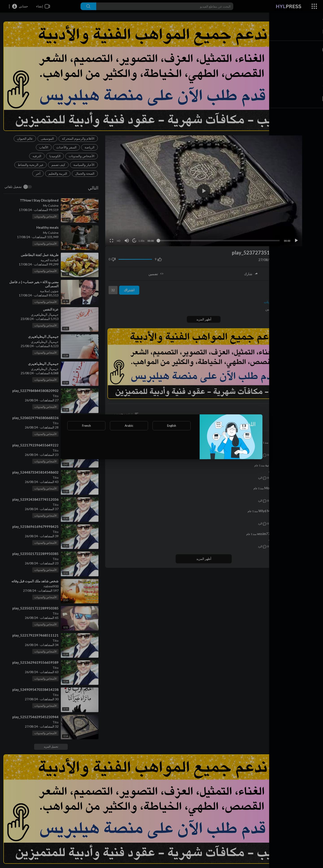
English (172, 426)
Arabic (129, 426)
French (86, 426)
